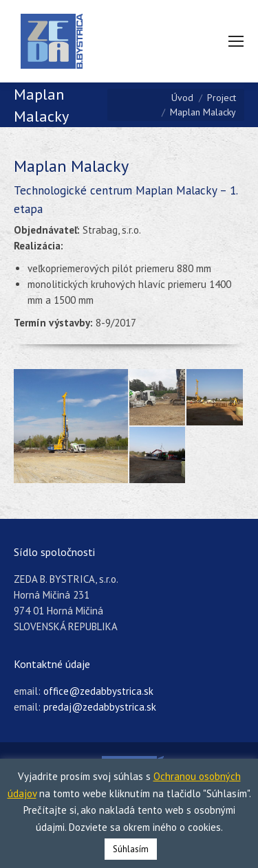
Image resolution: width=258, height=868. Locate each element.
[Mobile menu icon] (236, 41)
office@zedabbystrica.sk (98, 691)
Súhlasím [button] (131, 849)
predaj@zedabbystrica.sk (100, 707)
